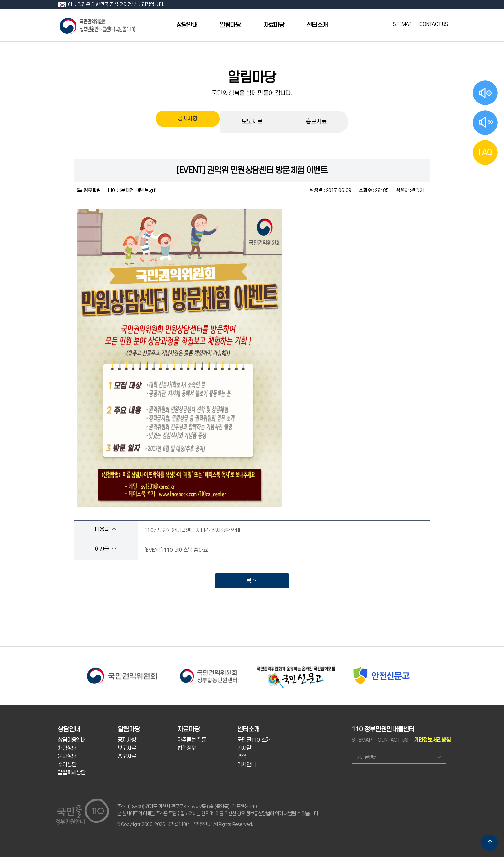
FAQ (485, 152)
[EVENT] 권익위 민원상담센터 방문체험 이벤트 (252, 170)
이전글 (106, 549)
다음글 (106, 529)
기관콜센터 (367, 757)
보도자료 (252, 122)
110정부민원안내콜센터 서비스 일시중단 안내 (192, 531)
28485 (373, 190)
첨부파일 (89, 190)
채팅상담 (67, 748)
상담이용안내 (72, 740)
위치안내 (246, 765)
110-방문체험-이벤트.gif (131, 190)
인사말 (244, 748)
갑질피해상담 (72, 773)
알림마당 (230, 25)
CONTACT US (434, 24)
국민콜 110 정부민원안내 (98, 25)
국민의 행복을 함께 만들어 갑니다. (252, 93)
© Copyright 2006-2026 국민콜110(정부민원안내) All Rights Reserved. (185, 824)
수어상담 (67, 765)
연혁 (242, 756)
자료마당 (274, 25)
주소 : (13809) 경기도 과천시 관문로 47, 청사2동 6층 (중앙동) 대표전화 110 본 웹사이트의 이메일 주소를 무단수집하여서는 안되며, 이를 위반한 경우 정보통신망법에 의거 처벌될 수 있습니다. (218, 810)
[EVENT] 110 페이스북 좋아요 (176, 550)
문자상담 (67, 756)
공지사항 (188, 122)
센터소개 (317, 25)
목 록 (252, 581)
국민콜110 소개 (254, 740)
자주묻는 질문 (192, 740)
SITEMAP (402, 24)
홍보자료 (316, 122)
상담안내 (187, 25)
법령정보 (187, 748)
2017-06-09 (330, 190)
